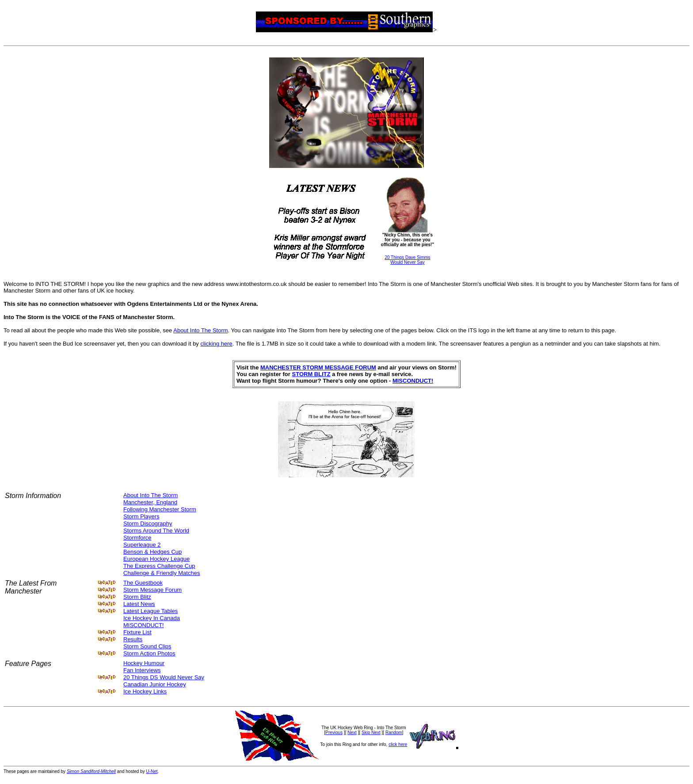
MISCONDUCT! (413, 381)
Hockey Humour (144, 663)
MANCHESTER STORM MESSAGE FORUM (318, 367)
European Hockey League (156, 559)
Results (133, 639)
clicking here (216, 344)
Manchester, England (150, 502)
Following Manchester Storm (160, 509)
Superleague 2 (142, 545)
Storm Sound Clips (147, 646)
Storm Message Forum (152, 590)
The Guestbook (143, 583)
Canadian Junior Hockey (155, 684)
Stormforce (137, 538)
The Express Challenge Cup (159, 566)
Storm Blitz (137, 597)
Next (352, 733)
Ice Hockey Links (145, 691)
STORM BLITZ (311, 374)
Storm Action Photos (149, 653)
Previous (334, 733)
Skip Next (371, 733)
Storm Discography (148, 523)
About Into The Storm (200, 330)
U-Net (152, 771)
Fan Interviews (142, 670)
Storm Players (141, 516)
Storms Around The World (156, 531)
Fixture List (137, 632)
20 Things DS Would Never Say (164, 677)
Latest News (139, 604)
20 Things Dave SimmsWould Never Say (407, 260)
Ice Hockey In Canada (152, 618)
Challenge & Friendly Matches (162, 573)
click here (398, 744)
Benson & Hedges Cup (152, 552)
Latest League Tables (150, 611)
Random (394, 733)
